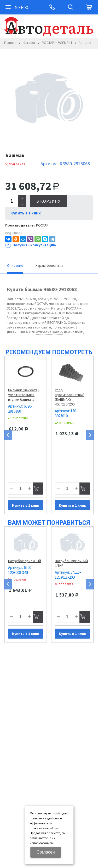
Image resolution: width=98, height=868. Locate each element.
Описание (15, 265)
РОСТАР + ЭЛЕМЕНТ (57, 43)
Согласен (46, 852)
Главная (10, 43)
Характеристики (49, 265)
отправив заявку (50, 332)
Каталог (29, 43)
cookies (57, 813)
